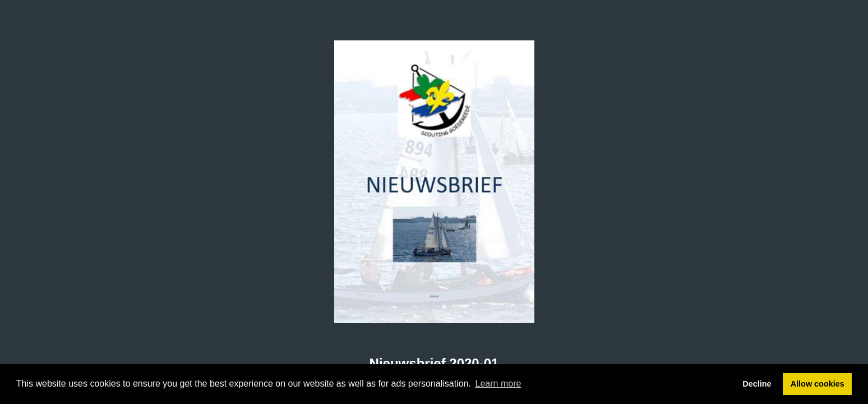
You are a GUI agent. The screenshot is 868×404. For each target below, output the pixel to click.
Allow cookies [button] (818, 384)
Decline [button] (757, 384)
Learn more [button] (498, 384)
